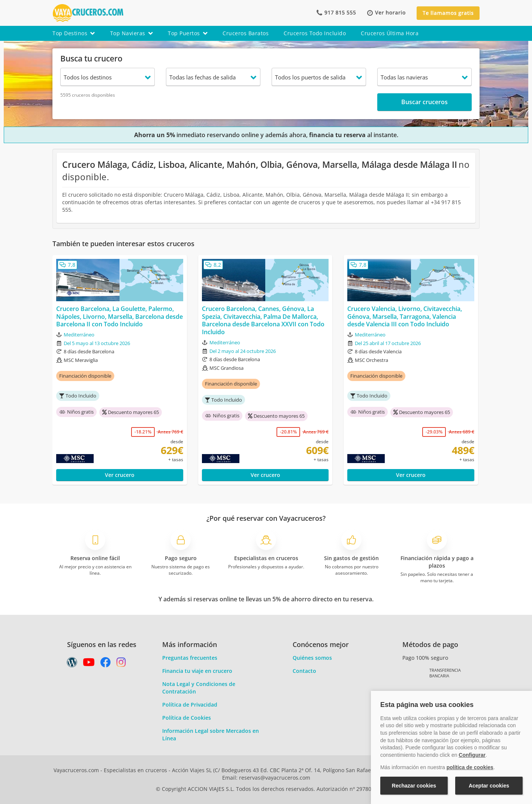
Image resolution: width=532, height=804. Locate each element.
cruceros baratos (246, 33)
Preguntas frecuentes (190, 658)
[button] (386, 13)
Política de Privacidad (190, 705)
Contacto (304, 671)
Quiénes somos (312, 658)
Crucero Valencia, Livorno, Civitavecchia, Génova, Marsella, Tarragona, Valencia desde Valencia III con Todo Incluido (405, 317)
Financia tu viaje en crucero (197, 671)
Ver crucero (120, 475)
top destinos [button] (74, 33)
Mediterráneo (79, 335)
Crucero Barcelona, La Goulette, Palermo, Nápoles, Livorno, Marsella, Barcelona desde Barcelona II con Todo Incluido (120, 317)
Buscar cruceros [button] (424, 102)
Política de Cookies (187, 718)
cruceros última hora (390, 33)
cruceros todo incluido (315, 33)
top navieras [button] (132, 33)
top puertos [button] (188, 33)
